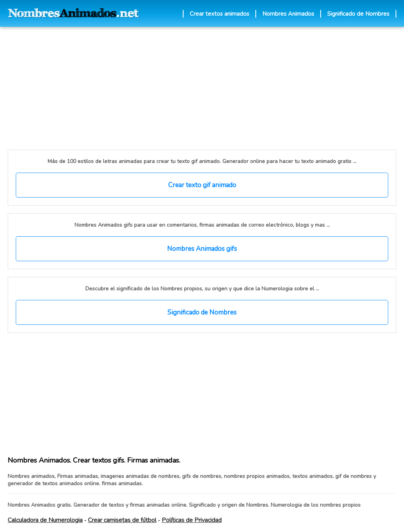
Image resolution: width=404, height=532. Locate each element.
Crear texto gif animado (202, 185)
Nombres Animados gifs (202, 249)
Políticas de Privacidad (192, 520)
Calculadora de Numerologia (45, 520)
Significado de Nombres (358, 14)
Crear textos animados (219, 14)
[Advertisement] (151, 88)
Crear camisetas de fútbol (122, 520)
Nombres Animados (288, 14)
